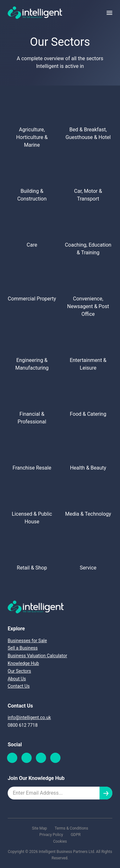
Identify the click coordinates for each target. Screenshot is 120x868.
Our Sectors (19, 671)
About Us (17, 679)
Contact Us (19, 686)
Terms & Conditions (72, 828)
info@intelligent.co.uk (29, 717)
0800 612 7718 (23, 725)
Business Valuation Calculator (37, 656)
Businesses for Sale (27, 641)
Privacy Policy (51, 835)
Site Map (40, 828)
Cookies (60, 841)
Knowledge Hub (23, 663)
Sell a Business (23, 648)
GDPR (76, 835)
